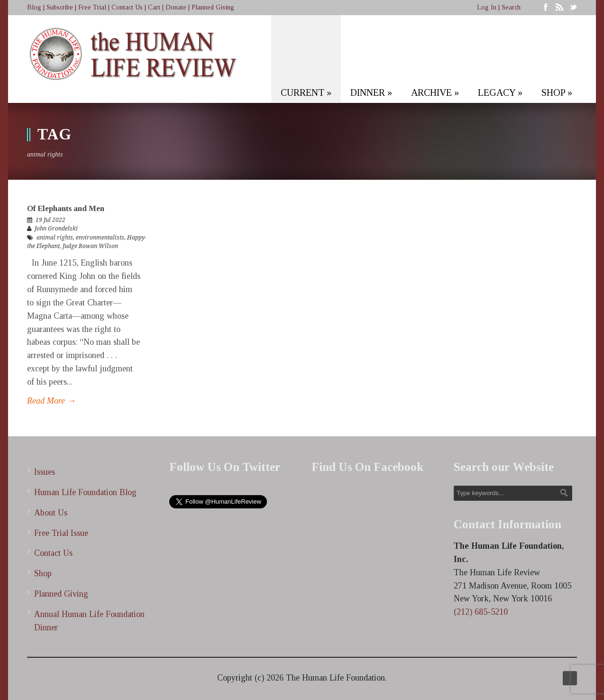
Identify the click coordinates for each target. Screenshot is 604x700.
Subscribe (60, 7)
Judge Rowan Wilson (90, 246)
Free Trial (92, 7)
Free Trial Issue (61, 533)
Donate (176, 7)
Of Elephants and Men (66, 208)
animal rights (55, 238)
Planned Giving (213, 7)
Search (511, 7)
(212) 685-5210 (481, 612)
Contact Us (127, 7)
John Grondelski (56, 229)
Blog (34, 7)
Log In (487, 7)
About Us (51, 513)
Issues (45, 472)
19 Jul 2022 (50, 220)
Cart (154, 7)
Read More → (51, 401)
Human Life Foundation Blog (85, 492)
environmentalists (100, 238)
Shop (43, 573)
